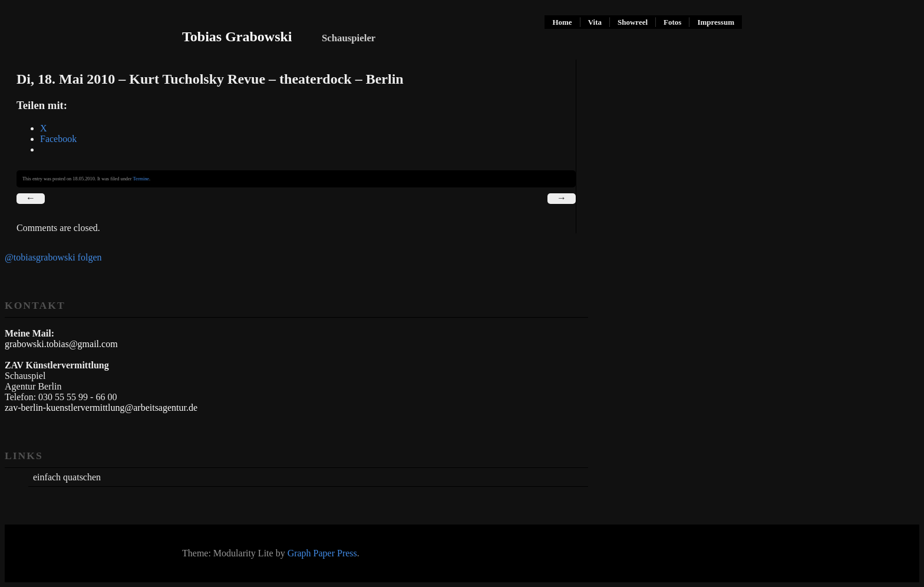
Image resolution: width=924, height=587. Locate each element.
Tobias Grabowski (237, 37)
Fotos (672, 22)
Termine (141, 179)
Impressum (716, 22)
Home (562, 22)
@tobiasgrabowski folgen (53, 257)
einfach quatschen (67, 477)
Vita (595, 22)
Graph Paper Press (322, 553)
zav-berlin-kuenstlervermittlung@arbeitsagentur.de (101, 408)
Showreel (633, 22)
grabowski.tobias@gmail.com (61, 344)
